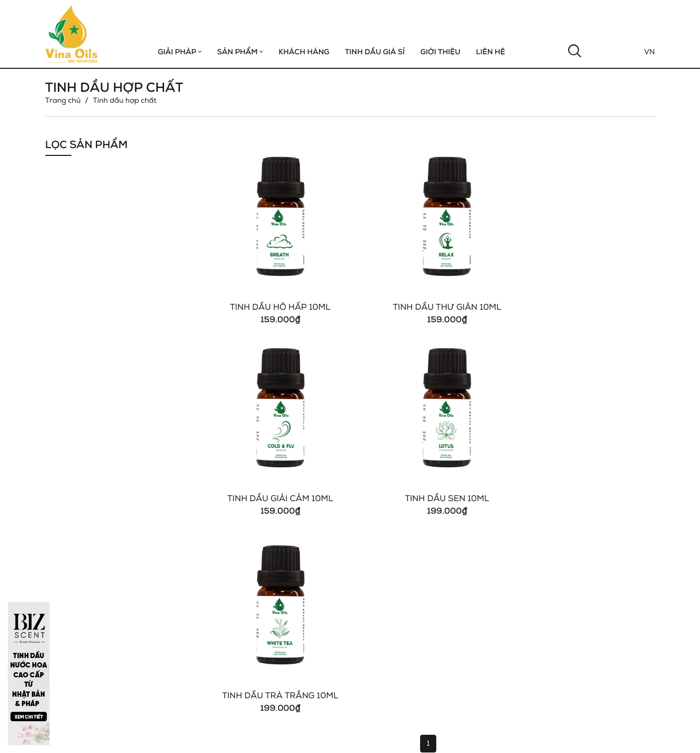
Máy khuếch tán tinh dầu (610, 595)
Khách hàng (304, 52)
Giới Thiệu (375, 573)
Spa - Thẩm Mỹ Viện (498, 606)
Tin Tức (371, 595)
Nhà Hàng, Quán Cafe (501, 595)
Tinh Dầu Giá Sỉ (375, 52)
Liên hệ (490, 52)
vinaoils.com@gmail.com (102, 674)
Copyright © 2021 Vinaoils (91, 737)
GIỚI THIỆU (441, 52)
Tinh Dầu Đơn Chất (600, 584)
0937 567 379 (83, 660)
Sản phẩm (240, 52)
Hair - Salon (484, 617)
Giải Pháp (180, 52)
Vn (650, 52)
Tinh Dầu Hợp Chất (600, 573)
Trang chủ (63, 100)
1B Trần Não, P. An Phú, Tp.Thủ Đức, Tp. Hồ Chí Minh (149, 647)
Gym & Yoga (484, 573)
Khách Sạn (481, 584)
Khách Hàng (379, 584)
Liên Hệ (371, 606)
